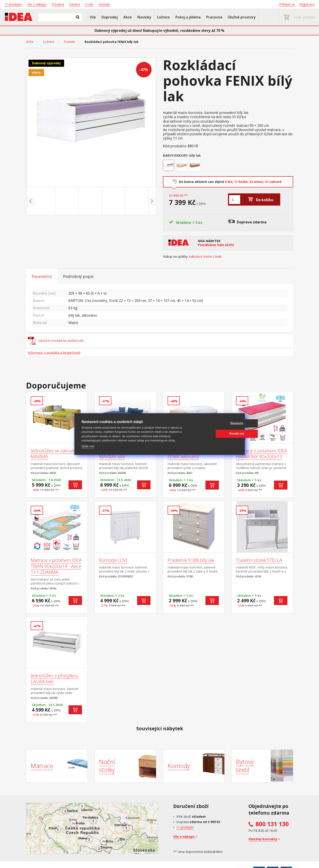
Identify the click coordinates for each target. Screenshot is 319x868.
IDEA (30, 42)
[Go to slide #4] (114, 201)
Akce (128, 17)
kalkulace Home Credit (205, 257)
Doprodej (110, 17)
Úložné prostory (242, 17)
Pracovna (214, 17)
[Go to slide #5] (138, 201)
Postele (69, 42)
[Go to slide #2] (68, 201)
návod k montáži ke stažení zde (56, 341)
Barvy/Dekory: (176, 155)
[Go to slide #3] (91, 201)
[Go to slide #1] (44, 201)
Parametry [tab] (42, 276)
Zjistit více (88, 446)
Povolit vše (216, 434)
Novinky (144, 17)
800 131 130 (272, 824)
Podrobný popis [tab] (78, 276)
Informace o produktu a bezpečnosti (54, 353)
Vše (93, 17)
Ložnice (163, 17)
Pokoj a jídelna (188, 17)
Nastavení (216, 423)
